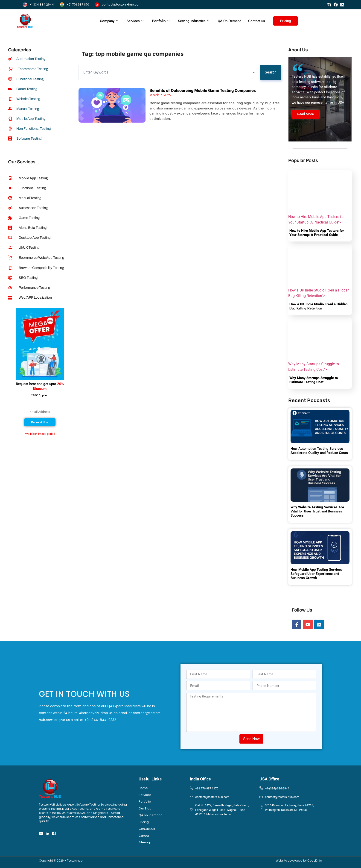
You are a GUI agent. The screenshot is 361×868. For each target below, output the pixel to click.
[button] (40, 422)
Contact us (257, 21)
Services (135, 21)
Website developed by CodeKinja (299, 861)
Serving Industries (194, 21)
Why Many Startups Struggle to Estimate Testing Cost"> (320, 344)
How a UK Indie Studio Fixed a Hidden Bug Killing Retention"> (320, 271)
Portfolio (161, 21)
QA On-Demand (230, 21)
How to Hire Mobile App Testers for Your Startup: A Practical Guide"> (320, 197)
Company (109, 21)
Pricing (285, 21)
